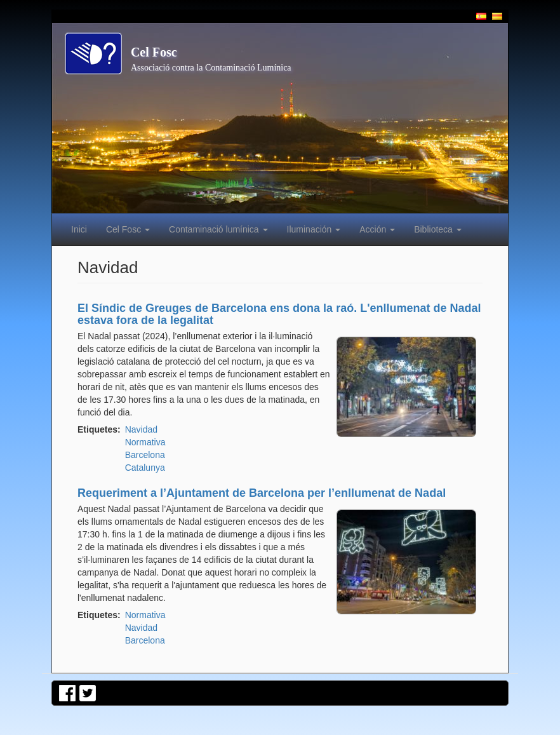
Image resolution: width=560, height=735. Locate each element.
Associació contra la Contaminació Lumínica (211, 68)
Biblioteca (438, 229)
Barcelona (145, 455)
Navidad (141, 429)
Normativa (145, 442)
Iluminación (314, 229)
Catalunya (145, 468)
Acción (377, 229)
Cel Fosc (154, 52)
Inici (79, 229)
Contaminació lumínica (218, 229)
